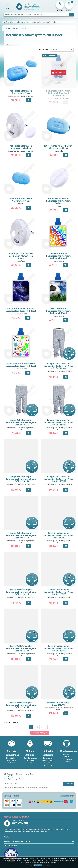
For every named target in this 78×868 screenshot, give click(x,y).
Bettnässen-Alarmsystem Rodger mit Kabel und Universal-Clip (58, 93)
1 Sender (21, 204)
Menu (6, 837)
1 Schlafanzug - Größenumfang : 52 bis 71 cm (21, 429)
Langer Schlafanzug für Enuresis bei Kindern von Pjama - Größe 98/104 (58, 366)
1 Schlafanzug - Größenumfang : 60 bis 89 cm (58, 485)
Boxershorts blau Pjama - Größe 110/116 (58, 704)
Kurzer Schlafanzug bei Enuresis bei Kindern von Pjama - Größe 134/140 (21, 648)
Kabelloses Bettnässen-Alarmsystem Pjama (21, 92)
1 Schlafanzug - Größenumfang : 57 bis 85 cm (21, 485)
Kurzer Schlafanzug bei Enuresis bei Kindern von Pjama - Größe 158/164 (21, 705)
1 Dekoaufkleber (58, 261)
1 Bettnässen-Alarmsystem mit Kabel (58, 98)
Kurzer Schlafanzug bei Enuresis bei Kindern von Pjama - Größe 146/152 (58, 648)
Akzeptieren (38, 865)
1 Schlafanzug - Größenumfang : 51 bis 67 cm (58, 372)
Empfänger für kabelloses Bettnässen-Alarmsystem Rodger (21, 256)
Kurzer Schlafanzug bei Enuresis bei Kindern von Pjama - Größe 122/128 (58, 592)
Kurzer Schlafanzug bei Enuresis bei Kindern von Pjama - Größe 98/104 (58, 535)
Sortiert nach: (44, 50)
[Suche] (39, 15)
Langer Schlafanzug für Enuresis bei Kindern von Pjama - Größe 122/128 (58, 422)
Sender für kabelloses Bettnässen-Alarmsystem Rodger (58, 201)
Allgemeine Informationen (17, 841)
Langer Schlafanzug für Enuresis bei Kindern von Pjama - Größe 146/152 (58, 479)
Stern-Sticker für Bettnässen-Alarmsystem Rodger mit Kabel (21, 365)
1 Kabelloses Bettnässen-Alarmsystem (21, 96)
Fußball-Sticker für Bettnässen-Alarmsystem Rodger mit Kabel (58, 311)
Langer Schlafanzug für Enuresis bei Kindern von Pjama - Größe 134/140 (21, 479)
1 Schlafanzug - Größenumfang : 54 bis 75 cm (58, 429)
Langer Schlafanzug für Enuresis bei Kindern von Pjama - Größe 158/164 (21, 535)
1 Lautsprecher (58, 151)
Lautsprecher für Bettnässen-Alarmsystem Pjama (58, 147)
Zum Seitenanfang (40, 733)
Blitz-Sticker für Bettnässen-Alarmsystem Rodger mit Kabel (21, 310)
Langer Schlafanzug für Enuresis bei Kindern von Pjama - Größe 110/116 (21, 422)
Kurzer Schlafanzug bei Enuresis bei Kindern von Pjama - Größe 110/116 (21, 592)
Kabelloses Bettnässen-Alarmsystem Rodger (21, 147)
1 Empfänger (21, 261)
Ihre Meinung (10, 846)
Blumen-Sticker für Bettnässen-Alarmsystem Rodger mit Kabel (58, 256)
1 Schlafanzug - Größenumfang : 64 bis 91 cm (21, 542)
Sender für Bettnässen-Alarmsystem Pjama (21, 200)
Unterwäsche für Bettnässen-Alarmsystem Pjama (58, 709)
